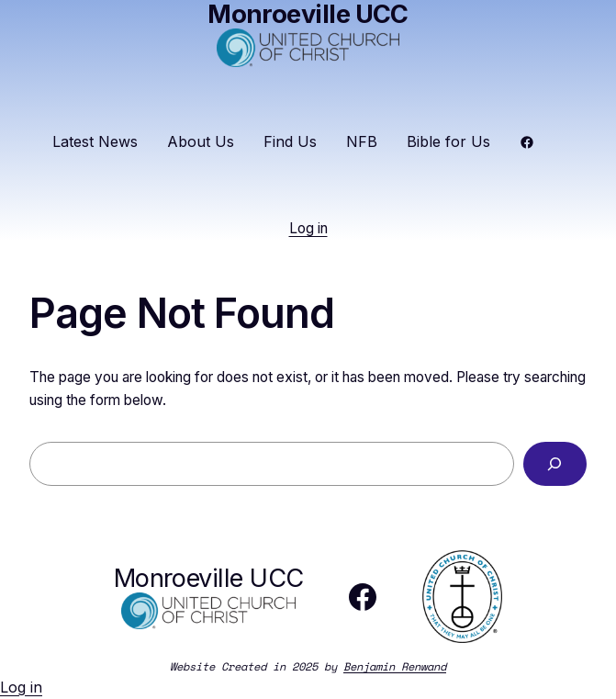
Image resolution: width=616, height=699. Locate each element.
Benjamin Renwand (395, 666)
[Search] (555, 464)
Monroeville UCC (209, 578)
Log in (308, 228)
